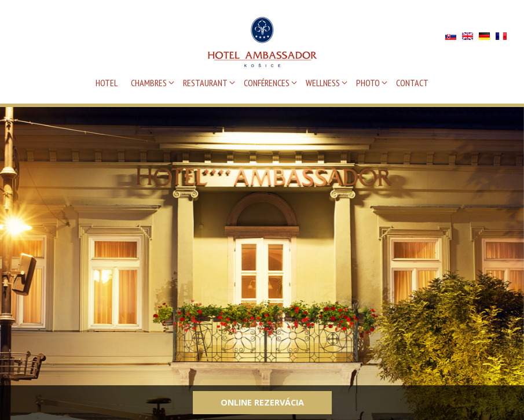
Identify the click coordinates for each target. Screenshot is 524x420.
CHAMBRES (149, 83)
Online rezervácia (262, 402)
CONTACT (412, 83)
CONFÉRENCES (267, 83)
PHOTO (368, 83)
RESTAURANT (205, 83)
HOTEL (107, 83)
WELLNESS (323, 83)
